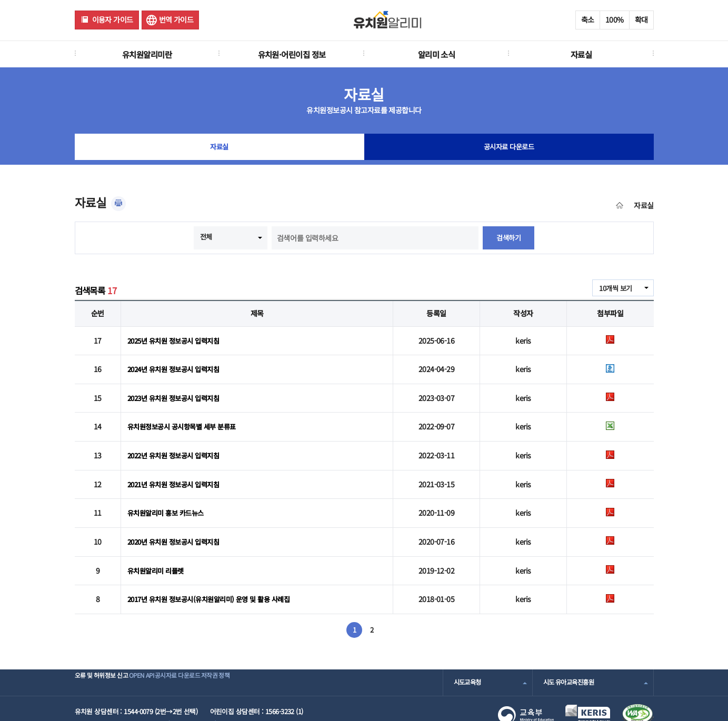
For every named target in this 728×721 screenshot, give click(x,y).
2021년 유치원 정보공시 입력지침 (177, 469)
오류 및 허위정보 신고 (104, 656)
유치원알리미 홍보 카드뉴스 (168, 496)
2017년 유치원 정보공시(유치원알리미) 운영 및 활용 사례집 (215, 574)
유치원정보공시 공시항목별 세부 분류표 (186, 417)
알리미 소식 (437, 54)
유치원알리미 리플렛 (158, 548)
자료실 (581, 54)
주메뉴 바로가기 (0, 0)
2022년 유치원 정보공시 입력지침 (177, 443)
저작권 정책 (267, 656)
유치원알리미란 (147, 54)
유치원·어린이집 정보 (292, 54)
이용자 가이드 (113, 19)
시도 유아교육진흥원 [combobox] (571, 656)
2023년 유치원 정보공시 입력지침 (177, 391)
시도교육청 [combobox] (469, 656)
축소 (588, 19)
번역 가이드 (176, 19)
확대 (641, 19)
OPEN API (161, 656)
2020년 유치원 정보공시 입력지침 (177, 522)
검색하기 (508, 238)
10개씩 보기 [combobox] (614, 288)
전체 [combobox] (206, 237)
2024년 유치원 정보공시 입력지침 (177, 365)
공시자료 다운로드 (509, 149)
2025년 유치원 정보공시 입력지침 (177, 339)
